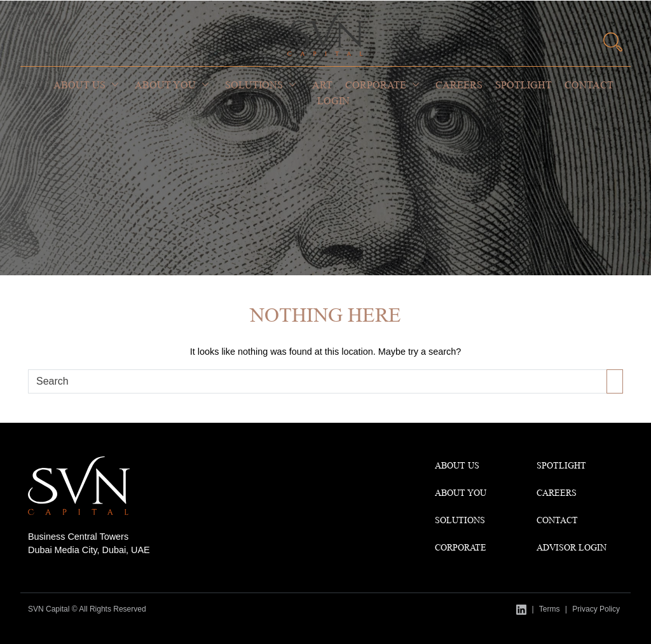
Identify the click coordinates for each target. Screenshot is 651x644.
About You (165, 85)
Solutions (254, 85)
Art (322, 85)
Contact (589, 85)
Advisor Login (572, 547)
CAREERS (557, 493)
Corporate (376, 85)
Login (333, 101)
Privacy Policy (596, 609)
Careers (459, 85)
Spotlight (524, 85)
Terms (550, 609)
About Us (79, 85)
